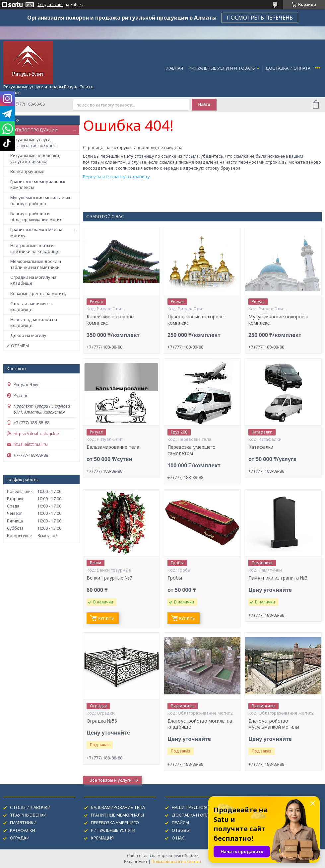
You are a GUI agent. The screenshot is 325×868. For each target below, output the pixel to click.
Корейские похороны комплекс (110, 320)
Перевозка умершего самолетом (192, 450)
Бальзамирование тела (113, 447)
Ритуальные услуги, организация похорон (33, 142)
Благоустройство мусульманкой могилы (274, 724)
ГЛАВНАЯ (174, 68)
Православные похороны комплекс (196, 320)
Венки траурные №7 (109, 578)
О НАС (178, 838)
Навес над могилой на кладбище (34, 322)
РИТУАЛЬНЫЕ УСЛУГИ (113, 830)
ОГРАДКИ (20, 838)
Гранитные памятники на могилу (36, 232)
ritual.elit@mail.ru (31, 444)
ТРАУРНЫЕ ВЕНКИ (28, 815)
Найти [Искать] (204, 105)
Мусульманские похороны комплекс (278, 320)
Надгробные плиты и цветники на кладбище (35, 248)
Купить (106, 618)
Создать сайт (50, 5)
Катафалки (261, 447)
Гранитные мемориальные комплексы (38, 185)
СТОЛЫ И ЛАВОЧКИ (30, 807)
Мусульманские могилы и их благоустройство (40, 200)
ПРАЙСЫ (180, 823)
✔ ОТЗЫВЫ (18, 346)
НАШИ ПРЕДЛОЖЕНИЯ (195, 807)
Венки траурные (27, 171)
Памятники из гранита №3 (278, 578)
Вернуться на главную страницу (116, 177)
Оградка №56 (102, 721)
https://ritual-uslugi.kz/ (36, 434)
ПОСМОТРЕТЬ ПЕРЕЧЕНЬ (260, 18)
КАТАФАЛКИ (23, 830)
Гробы (175, 578)
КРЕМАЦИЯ (102, 838)
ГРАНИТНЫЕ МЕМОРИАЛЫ (117, 815)
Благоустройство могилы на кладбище (200, 724)
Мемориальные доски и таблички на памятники (36, 264)
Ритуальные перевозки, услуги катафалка (35, 158)
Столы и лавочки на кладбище (31, 306)
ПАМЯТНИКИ (23, 823)
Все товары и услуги (111, 780)
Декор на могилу (28, 335)
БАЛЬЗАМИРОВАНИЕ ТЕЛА (118, 807)
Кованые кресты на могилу (38, 293)
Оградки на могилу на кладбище (33, 280)
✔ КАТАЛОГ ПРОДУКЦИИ (32, 130)
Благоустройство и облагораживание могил (36, 216)
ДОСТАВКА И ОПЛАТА (288, 68)
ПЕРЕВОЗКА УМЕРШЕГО (115, 823)
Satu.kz (192, 856)
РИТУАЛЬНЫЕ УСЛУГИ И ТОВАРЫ (222, 68)
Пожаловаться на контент (176, 862)
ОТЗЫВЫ (181, 830)
